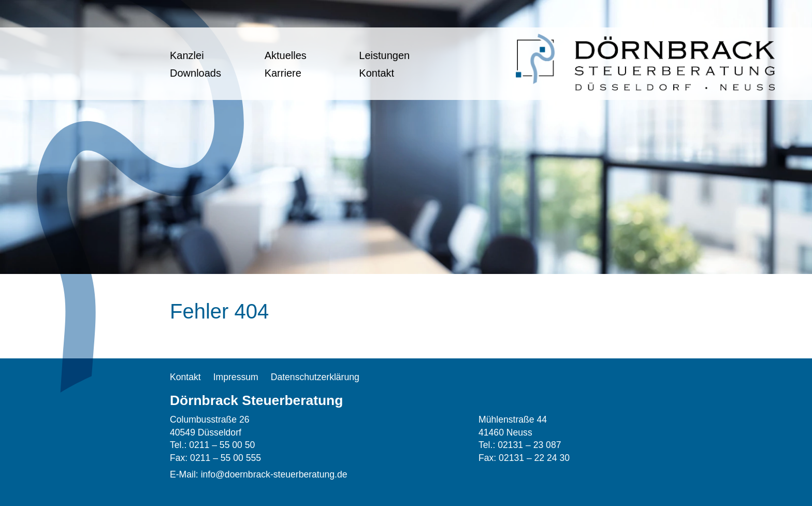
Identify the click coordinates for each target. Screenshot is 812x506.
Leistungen (384, 55)
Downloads (195, 73)
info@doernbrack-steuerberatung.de (274, 474)
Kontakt (376, 73)
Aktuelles (286, 55)
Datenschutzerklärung (315, 377)
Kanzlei (187, 55)
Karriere (283, 73)
